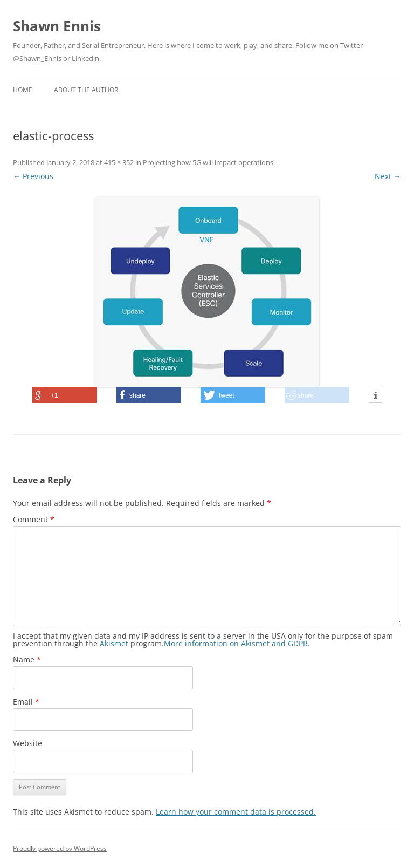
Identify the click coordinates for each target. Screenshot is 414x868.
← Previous (33, 176)
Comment (34, 519)
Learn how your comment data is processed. (236, 812)
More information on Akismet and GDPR (236, 643)
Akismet (114, 643)
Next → (388, 176)
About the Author (86, 90)
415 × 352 (119, 162)
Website (27, 743)
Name (27, 659)
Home (23, 90)
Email (26, 702)
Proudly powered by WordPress (60, 848)
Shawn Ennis (57, 26)
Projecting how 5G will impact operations (208, 162)
